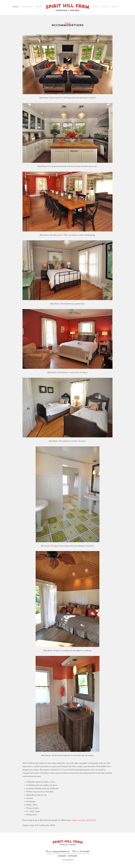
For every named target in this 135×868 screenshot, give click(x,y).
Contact (115, 7)
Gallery (104, 7)
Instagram (73, 859)
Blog (95, 7)
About (39, 7)
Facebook (62, 859)
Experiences (27, 7)
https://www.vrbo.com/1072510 (86, 823)
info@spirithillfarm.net (61, 855)
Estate (15, 7)
